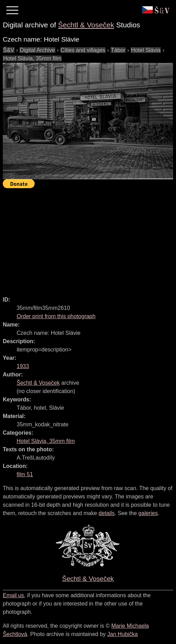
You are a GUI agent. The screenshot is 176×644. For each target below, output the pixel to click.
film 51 (25, 474)
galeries (148, 513)
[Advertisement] (89, 239)
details (107, 513)
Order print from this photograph (56, 316)
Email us (13, 595)
